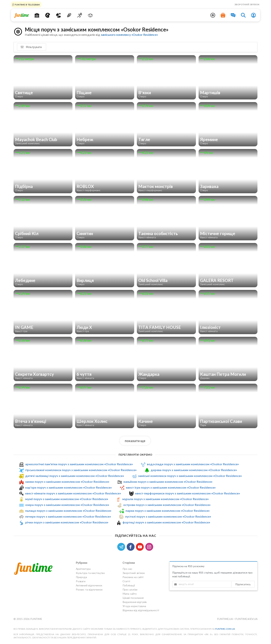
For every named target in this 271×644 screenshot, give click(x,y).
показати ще (135, 441)
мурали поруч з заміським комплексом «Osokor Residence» (165, 499)
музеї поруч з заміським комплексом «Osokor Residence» (67, 499)
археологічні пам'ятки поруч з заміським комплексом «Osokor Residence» (79, 464)
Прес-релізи (130, 589)
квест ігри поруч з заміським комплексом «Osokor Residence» (171, 487)
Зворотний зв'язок (247, 4)
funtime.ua (225, 619)
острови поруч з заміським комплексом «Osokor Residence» (167, 505)
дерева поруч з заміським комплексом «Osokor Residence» (194, 470)
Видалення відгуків (135, 602)
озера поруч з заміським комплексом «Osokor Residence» (67, 505)
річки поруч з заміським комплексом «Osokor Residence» (67, 522)
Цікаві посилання (133, 598)
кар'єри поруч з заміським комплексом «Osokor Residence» (68, 487)
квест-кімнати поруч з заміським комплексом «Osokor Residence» (73, 493)
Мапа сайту (130, 594)
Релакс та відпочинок (89, 589)
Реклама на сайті (133, 577)
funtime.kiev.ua (246, 619)
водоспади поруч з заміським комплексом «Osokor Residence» (193, 464)
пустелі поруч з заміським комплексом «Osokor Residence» (168, 516)
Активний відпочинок (89, 585)
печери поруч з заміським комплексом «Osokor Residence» (68, 516)
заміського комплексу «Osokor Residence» (129, 35)
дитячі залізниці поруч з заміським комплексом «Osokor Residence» (75, 476)
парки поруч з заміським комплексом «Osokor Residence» (167, 511)
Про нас (127, 569)
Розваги (81, 581)
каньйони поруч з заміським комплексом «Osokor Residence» (168, 482)
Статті (126, 581)
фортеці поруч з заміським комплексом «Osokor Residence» (166, 522)
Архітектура (83, 569)
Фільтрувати (31, 47)
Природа (81, 577)
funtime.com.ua (225, 629)
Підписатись (243, 584)
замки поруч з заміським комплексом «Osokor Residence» (67, 482)
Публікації (129, 585)
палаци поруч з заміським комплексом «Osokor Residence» (68, 511)
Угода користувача (134, 606)
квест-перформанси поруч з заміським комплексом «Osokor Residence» (187, 493)
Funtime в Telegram (27, 4)
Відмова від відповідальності (141, 610)
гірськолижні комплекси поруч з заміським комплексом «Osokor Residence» (81, 470)
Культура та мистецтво (90, 573)
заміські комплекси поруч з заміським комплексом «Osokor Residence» (190, 476)
